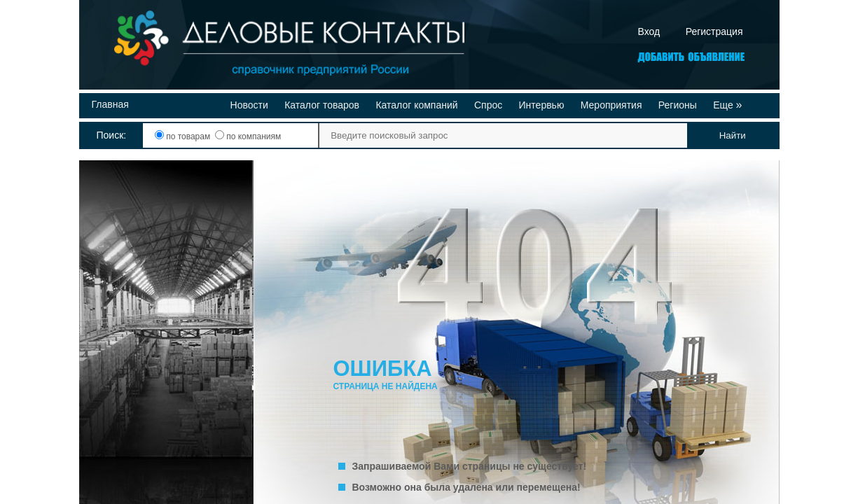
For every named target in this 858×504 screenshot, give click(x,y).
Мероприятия (611, 105)
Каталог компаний (416, 105)
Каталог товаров (322, 105)
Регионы (678, 105)
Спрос (488, 105)
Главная (110, 104)
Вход (649, 31)
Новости (249, 105)
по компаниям (248, 136)
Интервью (542, 105)
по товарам (184, 136)
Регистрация (714, 31)
